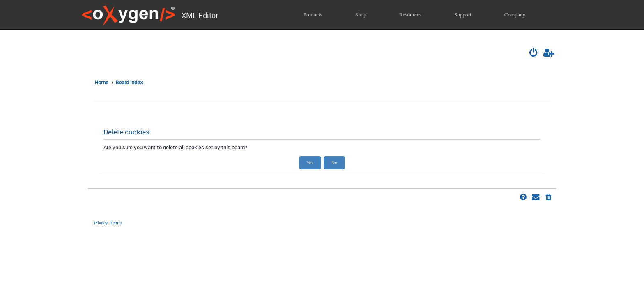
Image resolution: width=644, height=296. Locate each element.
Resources (410, 15)
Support (463, 15)
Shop (361, 15)
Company (515, 15)
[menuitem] (534, 53)
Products (313, 15)
